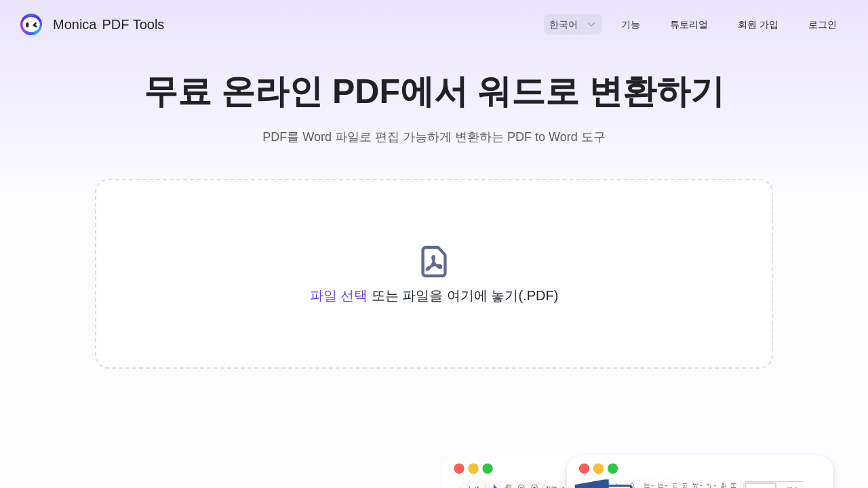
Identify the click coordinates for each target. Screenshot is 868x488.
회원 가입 (758, 24)
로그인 (823, 24)
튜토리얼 (689, 24)
